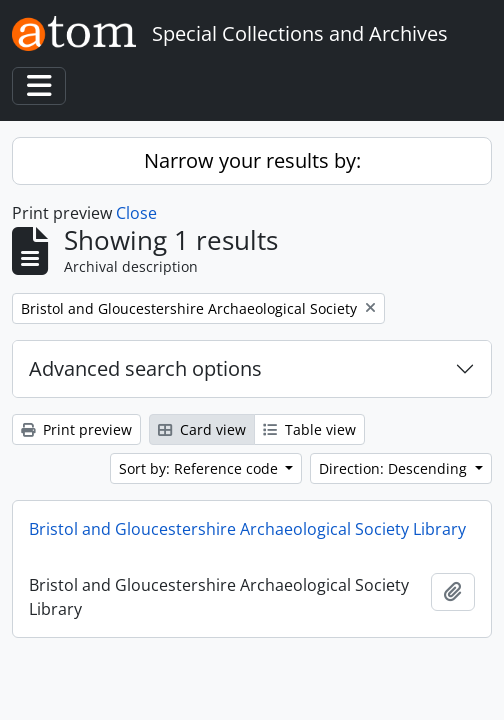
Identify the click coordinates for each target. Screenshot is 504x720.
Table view (309, 429)
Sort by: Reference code (200, 468)
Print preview (76, 429)
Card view (202, 429)
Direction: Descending (395, 468)
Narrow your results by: (252, 160)
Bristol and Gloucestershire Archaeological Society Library (247, 529)
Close (136, 213)
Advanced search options (145, 368)
